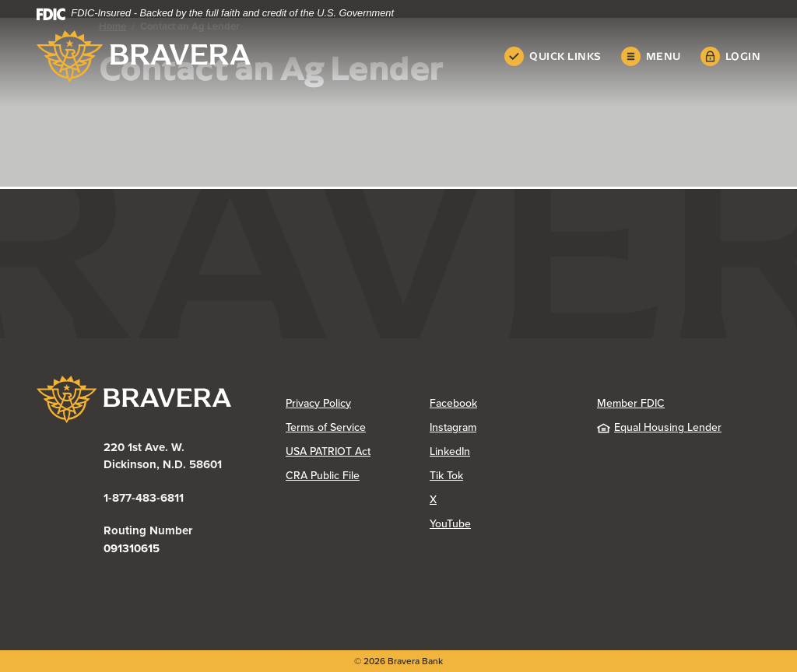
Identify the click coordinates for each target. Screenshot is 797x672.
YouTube (450, 524)
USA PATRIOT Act (328, 451)
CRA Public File (323, 476)
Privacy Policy (318, 403)
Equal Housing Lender (659, 427)
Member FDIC (631, 403)
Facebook (453, 403)
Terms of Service (326, 427)
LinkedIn (450, 451)
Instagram (453, 427)
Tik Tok (446, 476)
